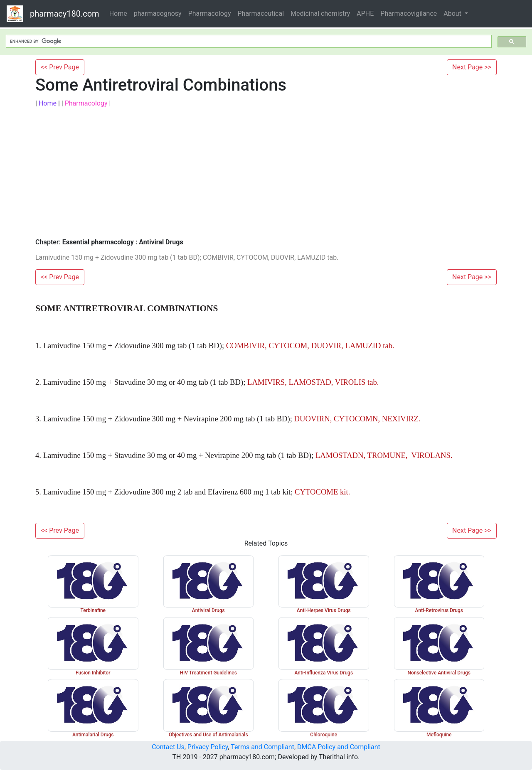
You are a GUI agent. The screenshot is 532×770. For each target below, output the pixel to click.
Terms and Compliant (262, 747)
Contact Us (168, 747)
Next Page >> (472, 67)
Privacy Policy (208, 747)
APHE (365, 14)
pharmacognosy (158, 14)
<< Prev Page (60, 67)
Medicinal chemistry (320, 14)
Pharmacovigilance (409, 14)
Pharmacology (210, 14)
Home (118, 14)
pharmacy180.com (65, 14)
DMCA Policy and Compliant (339, 747)
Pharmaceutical (261, 14)
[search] (248, 42)
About (453, 14)
